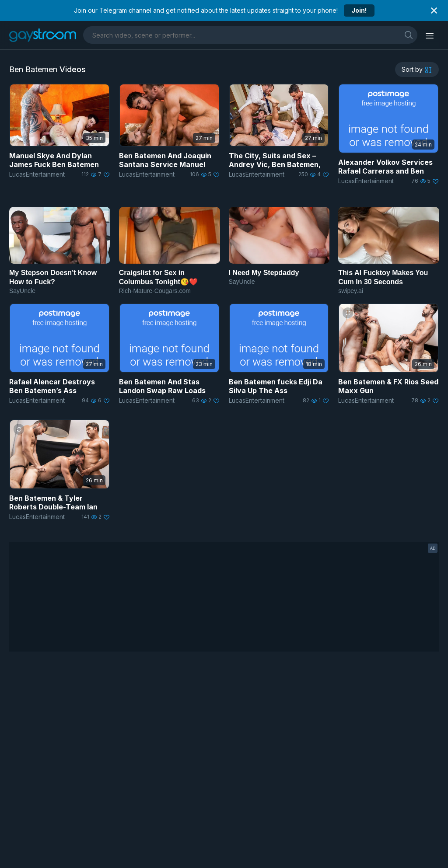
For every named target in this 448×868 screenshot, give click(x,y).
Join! (359, 10)
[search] (409, 35)
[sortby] (417, 70)
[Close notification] (434, 10)
